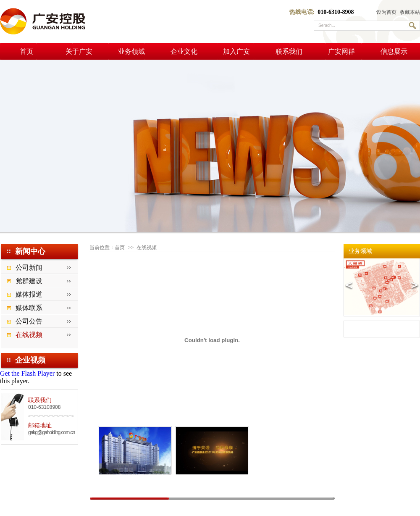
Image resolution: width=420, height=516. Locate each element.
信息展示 (394, 51)
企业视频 (30, 360)
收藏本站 (410, 12)
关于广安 (79, 51)
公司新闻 (29, 267)
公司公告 (29, 321)
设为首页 (386, 12)
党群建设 (29, 281)
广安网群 (341, 51)
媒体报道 (29, 294)
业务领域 (131, 51)
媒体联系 (29, 308)
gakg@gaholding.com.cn (51, 432)
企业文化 (184, 51)
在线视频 (29, 335)
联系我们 (289, 51)
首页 (26, 51)
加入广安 (236, 51)
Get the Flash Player (27, 373)
